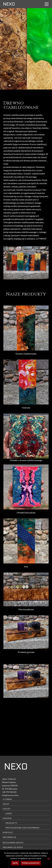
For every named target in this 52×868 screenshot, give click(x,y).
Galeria (7, 818)
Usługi (7, 809)
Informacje (9, 837)
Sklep (6, 804)
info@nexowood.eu (10, 795)
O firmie (7, 799)
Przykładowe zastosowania (23, 828)
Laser (9, 813)
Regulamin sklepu (13, 843)
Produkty (11, 823)
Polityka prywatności (31, 863)
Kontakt (8, 832)
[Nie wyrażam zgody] (49, 859)
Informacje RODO (13, 847)
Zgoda (15, 863)
